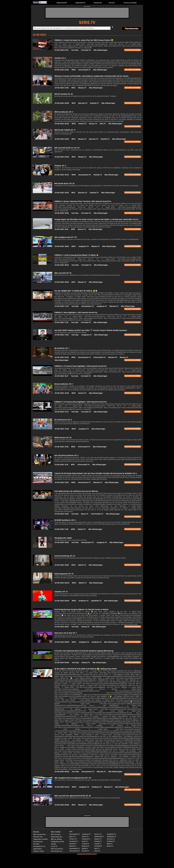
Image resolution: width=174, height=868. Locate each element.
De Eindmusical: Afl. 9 (63, 420)
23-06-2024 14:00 (62, 429)
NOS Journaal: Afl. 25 (63, 273)
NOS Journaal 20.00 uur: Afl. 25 (67, 148)
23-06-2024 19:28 (62, 213)
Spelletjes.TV (112, 837)
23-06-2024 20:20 (62, 139)
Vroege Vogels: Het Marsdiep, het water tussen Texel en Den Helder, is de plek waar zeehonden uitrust (96, 219)
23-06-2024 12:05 (62, 482)
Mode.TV (85, 849)
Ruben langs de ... (57, 837)
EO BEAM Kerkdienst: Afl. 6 (65, 520)
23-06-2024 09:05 (62, 601)
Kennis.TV (82, 124)
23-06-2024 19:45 (62, 175)
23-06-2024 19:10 (62, 229)
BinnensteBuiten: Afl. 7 (64, 384)
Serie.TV (97, 851)
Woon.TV (110, 846)
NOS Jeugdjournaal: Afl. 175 (66, 237)
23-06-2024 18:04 (62, 265)
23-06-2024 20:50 (62, 103)
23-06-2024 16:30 (62, 357)
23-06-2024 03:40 (62, 787)
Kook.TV (85, 841)
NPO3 (74, 175)
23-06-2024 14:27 (62, 412)
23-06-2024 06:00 (62, 772)
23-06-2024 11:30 (62, 529)
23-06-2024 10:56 (62, 542)
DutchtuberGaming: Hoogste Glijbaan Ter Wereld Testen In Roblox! (81, 610)
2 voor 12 (54, 846)
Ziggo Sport (38, 849)
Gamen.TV (85, 627)
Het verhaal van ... (57, 851)
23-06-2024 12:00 (62, 514)
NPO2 (74, 70)
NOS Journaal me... (40, 834)
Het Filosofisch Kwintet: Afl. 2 (66, 456)
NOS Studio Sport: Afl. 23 (64, 184)
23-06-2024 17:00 (62, 335)
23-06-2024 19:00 (62, 246)
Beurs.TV (85, 514)
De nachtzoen (38, 842)
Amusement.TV (85, 175)
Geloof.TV (82, 529)
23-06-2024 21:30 (62, 88)
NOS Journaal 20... (57, 849)
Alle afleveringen (101, 50)
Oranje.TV (98, 844)
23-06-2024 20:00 (62, 157)
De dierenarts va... (40, 846)
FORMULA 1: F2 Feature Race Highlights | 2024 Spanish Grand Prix (80, 366)
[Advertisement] (87, 13)
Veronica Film (38, 837)
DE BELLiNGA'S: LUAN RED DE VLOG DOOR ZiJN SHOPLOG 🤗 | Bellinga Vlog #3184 (86, 669)
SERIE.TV (87, 23)
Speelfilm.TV (96, 601)
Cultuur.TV (73, 839)
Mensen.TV (114, 306)
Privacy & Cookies (130, 3)
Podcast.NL (98, 3)
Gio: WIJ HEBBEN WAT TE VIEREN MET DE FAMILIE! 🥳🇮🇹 (76, 291)
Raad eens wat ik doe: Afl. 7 (66, 633)
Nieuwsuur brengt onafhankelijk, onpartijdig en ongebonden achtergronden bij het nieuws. (92, 76)
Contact (112, 3)
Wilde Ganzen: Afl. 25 (63, 438)
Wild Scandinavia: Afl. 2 (64, 112)
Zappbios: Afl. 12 (61, 592)
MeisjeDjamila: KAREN (63, 538)
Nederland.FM (62, 3)
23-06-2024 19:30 (62, 193)
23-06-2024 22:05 (62, 70)
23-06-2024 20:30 (62, 124)
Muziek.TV (98, 175)
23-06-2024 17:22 (62, 322)
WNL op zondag (56, 839)
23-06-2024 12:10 (61, 465)
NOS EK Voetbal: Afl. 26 (64, 94)
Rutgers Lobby (38, 851)
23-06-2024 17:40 (62, 306)
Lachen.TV (85, 844)
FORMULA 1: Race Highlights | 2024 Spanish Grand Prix (76, 313)
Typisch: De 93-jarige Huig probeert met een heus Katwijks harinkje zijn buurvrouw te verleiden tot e (96, 473)
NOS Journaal (56, 834)
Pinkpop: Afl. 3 (60, 166)
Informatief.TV (84, 70)
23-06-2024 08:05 (62, 642)
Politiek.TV (98, 846)
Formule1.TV (86, 50)
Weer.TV (110, 844)
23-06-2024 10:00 (62, 565)
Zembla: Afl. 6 (60, 58)
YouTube (75, 50)
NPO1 (74, 103)
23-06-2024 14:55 (62, 393)
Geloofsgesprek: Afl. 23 (64, 574)
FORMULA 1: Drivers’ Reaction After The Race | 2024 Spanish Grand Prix (83, 201)
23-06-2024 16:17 (61, 376)
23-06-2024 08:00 (62, 663)
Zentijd (54, 844)
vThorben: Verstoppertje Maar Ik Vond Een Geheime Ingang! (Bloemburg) (84, 651)
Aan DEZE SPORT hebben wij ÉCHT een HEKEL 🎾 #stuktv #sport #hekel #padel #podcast (91, 330)
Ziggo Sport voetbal (40, 839)
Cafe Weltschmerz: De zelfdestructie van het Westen (76, 491)
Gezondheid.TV (74, 849)
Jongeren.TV (83, 246)
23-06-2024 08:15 (62, 627)
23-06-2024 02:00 (62, 805)
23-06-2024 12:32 (62, 447)
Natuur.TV (93, 124)
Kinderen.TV (84, 601)
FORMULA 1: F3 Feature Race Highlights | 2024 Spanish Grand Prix (81, 402)
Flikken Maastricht (57, 842)
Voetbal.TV (94, 103)
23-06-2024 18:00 (62, 282)
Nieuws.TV (82, 88)
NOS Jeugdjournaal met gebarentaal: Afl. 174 (73, 778)
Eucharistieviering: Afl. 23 (65, 556)
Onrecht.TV (98, 841)
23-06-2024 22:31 (62, 50)
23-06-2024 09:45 (62, 583)
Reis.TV (103, 124)
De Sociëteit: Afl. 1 (62, 348)
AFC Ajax (36, 844)
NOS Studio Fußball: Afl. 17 (65, 130)
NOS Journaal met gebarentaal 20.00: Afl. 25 (73, 796)
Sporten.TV (83, 103)
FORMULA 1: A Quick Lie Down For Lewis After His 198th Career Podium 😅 (84, 40)
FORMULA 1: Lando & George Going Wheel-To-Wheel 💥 (76, 255)
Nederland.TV (80, 3)
